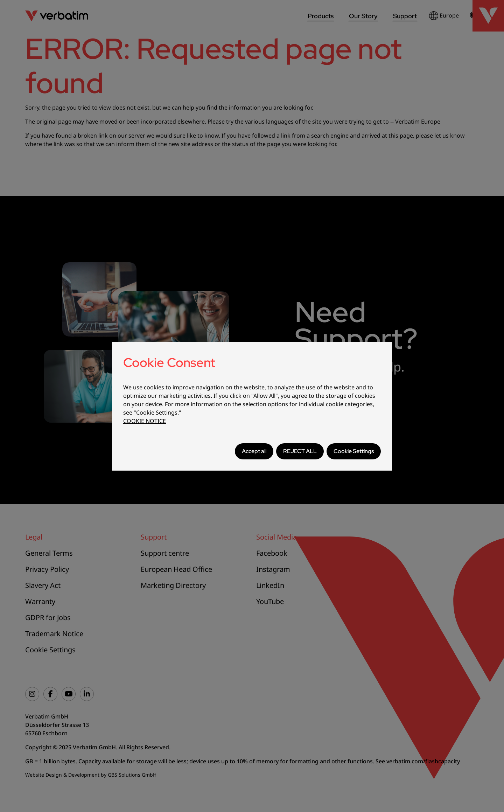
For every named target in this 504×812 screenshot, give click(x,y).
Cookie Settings (354, 451)
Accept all (254, 451)
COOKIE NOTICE (145, 421)
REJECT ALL (300, 451)
